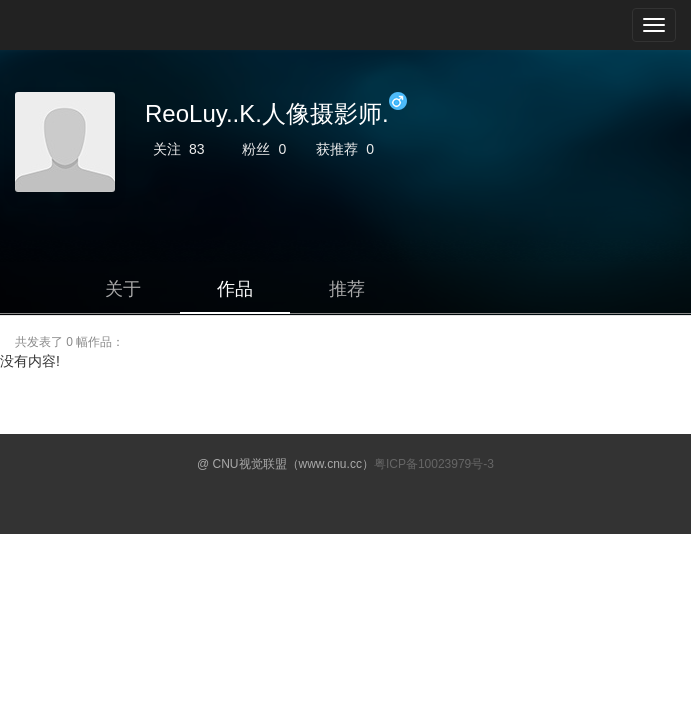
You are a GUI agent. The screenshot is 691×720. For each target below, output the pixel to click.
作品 (235, 289)
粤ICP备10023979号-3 (434, 464)
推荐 (347, 289)
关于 (123, 289)
